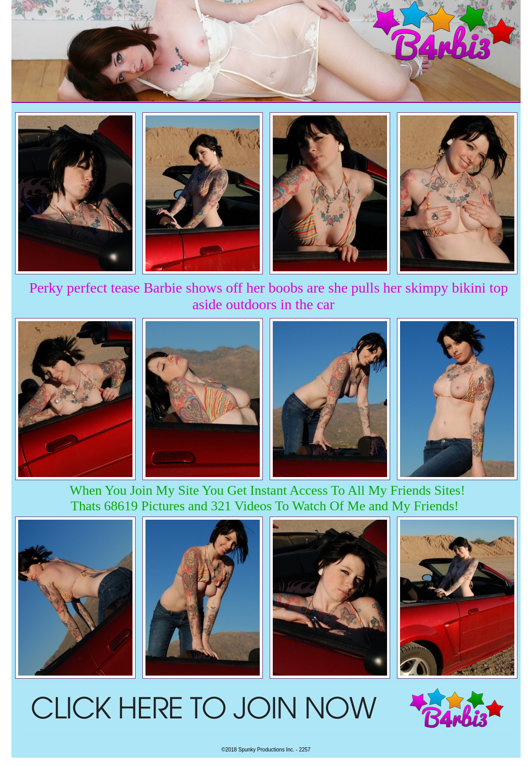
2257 (304, 750)
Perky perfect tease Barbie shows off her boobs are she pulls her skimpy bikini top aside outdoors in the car (269, 296)
